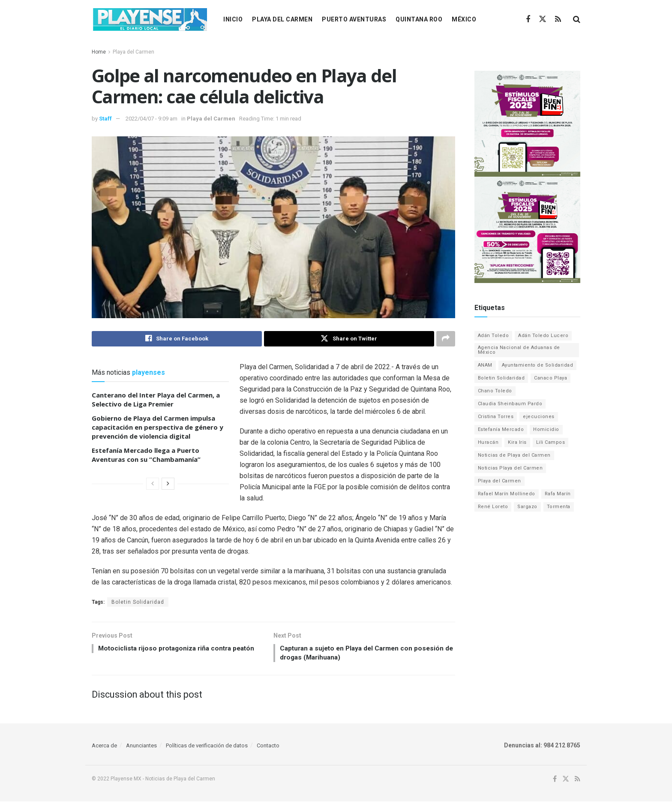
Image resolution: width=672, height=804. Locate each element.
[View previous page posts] (153, 485)
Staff (105, 119)
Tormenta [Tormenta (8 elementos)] (559, 507)
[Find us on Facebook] (528, 20)
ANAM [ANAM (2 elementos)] (485, 365)
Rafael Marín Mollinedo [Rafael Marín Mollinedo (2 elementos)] (507, 494)
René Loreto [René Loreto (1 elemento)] (493, 507)
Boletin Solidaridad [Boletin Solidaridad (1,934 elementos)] (501, 378)
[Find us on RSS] (558, 20)
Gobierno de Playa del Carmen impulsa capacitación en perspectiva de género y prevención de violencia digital (157, 428)
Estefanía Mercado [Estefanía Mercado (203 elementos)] (501, 429)
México (464, 19)
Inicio (233, 19)
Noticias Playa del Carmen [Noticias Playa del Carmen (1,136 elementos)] (510, 468)
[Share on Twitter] (349, 339)
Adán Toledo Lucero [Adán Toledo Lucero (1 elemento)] (543, 336)
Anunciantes (141, 748)
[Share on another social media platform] (446, 339)
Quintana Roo (419, 19)
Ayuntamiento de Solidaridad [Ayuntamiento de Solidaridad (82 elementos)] (538, 365)
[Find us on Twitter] (543, 19)
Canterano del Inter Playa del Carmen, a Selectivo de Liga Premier (156, 400)
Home (99, 52)
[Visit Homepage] (150, 19)
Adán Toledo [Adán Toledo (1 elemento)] (493, 336)
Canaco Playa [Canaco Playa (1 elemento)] (550, 378)
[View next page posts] (168, 485)
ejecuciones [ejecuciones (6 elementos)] (539, 417)
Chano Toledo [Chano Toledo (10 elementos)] (495, 391)
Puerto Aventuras (354, 19)
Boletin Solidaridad (138, 603)
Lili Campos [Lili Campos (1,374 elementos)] (551, 442)
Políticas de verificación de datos (207, 748)
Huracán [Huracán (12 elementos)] (488, 442)
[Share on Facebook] (177, 339)
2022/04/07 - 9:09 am (151, 119)
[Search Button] (577, 19)
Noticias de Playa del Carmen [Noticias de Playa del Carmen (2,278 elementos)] (514, 455)
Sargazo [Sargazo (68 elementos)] (527, 507)
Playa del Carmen (282, 19)
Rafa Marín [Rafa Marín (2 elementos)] (558, 494)
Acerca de (104, 748)
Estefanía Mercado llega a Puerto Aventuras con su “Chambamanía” (146, 456)
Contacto (268, 748)
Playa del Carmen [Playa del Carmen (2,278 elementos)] (499, 481)
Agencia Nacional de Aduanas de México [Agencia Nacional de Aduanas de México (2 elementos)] (519, 350)
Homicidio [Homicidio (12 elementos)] (546, 429)
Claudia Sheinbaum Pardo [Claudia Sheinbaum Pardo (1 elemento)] (510, 404)
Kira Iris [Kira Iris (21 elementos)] (517, 442)
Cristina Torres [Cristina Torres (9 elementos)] (496, 417)
